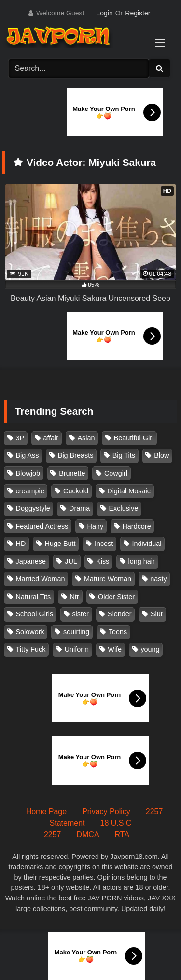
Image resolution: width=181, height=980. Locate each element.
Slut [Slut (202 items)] (157, 614)
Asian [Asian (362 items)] (86, 438)
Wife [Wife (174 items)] (115, 649)
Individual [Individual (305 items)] (147, 544)
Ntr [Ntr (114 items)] (75, 597)
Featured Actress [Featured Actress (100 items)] (42, 526)
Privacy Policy (106, 811)
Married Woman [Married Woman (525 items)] (41, 579)
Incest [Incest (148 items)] (104, 544)
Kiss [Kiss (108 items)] (103, 561)
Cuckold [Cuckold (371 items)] (76, 491)
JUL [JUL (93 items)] (71, 561)
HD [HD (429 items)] (21, 544)
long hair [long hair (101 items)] (142, 561)
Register (138, 13)
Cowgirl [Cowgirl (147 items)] (116, 473)
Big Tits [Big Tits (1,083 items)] (124, 455)
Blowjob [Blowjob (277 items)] (28, 473)
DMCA (88, 835)
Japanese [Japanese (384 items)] (31, 561)
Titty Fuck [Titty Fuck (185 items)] (31, 649)
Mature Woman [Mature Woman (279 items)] (108, 579)
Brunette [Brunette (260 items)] (72, 473)
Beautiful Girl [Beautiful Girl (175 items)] (134, 438)
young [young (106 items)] (150, 649)
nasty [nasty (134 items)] (158, 579)
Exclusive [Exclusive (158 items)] (123, 508)
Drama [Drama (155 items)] (79, 508)
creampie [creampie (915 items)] (30, 491)
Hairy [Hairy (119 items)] (96, 526)
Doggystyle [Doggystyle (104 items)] (33, 508)
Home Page (47, 811)
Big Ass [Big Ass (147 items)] (28, 455)
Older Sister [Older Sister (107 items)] (116, 597)
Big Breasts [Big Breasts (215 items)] (76, 455)
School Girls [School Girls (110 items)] (35, 614)
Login (104, 13)
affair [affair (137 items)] (51, 438)
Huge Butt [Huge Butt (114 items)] (60, 544)
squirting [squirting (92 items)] (76, 632)
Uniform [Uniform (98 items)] (77, 649)
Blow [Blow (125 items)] (161, 455)
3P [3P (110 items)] (20, 438)
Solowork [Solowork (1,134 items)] (30, 632)
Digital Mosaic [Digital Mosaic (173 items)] (129, 491)
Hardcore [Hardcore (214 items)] (136, 526)
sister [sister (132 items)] (80, 614)
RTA (122, 835)
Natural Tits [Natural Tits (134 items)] (34, 597)
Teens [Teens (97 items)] (118, 632)
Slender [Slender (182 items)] (120, 614)
